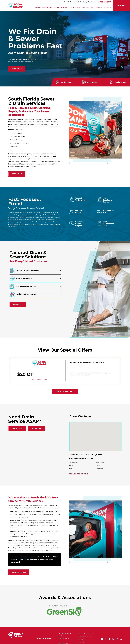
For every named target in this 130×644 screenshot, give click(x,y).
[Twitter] (106, 639)
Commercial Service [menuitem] (61, 7)
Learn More (18, 304)
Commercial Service (84, 637)
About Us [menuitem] (99, 7)
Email (39, 380)
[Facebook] (102, 639)
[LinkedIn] (121, 639)
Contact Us (81, 643)
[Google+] (113, 639)
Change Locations (89, 2)
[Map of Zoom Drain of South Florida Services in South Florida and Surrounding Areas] (96, 436)
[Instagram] (117, 639)
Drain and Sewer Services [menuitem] (43, 7)
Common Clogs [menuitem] (75, 7)
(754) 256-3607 (17, 429)
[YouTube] (110, 639)
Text (33, 380)
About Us (81, 640)
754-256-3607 (105, 2)
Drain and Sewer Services (86, 634)
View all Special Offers (65, 391)
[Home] (15, 6)
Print (45, 380)
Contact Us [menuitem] (108, 7)
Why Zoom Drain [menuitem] (88, 7)
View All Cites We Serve (79, 474)
